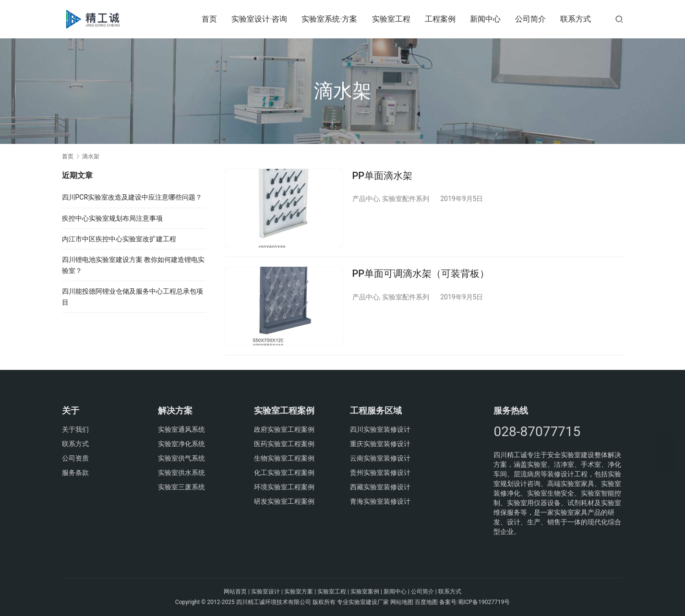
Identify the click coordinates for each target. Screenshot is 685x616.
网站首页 (235, 592)
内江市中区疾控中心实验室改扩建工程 (119, 239)
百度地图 (426, 602)
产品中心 (366, 199)
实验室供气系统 (181, 458)
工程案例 (440, 19)
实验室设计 (265, 592)
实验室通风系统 (181, 429)
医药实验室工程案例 (284, 444)
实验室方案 (299, 592)
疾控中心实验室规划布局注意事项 (112, 218)
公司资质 (75, 458)
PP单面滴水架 (383, 176)
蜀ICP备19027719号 (484, 602)
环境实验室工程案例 (284, 487)
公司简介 (530, 19)
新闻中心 (485, 19)
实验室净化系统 (181, 444)
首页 (209, 19)
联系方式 (576, 19)
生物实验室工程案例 (284, 458)
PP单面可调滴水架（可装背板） (421, 274)
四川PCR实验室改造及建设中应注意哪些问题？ (132, 197)
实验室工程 (391, 19)
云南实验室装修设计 (380, 458)
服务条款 (75, 473)
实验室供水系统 (181, 473)
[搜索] (619, 19)
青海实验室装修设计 (380, 501)
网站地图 (402, 602)
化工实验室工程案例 (284, 473)
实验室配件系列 (406, 199)
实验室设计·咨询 (259, 19)
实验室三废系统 (181, 487)
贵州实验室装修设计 (380, 473)
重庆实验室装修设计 (380, 444)
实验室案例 (365, 592)
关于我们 (75, 429)
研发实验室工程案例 (284, 501)
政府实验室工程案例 (284, 429)
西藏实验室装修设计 (380, 487)
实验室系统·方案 (329, 19)
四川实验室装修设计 (380, 429)
